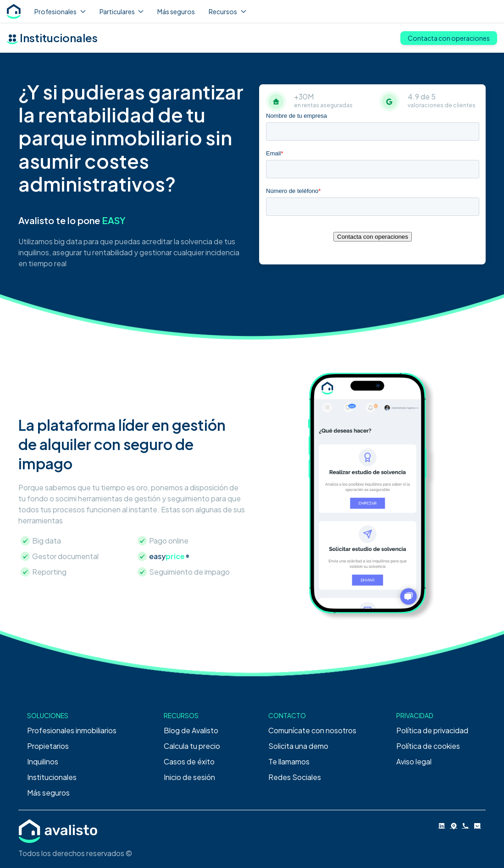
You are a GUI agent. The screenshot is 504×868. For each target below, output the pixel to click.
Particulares (122, 11)
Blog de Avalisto (191, 730)
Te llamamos (289, 761)
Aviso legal (414, 761)
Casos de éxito (189, 761)
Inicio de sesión (189, 777)
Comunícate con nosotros (312, 730)
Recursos (227, 11)
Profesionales (60, 11)
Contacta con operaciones (449, 38)
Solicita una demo (298, 746)
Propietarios (48, 746)
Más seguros (176, 11)
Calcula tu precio (192, 746)
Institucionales (52, 777)
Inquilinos (43, 761)
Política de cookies (428, 746)
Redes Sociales (295, 777)
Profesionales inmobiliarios (72, 730)
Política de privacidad (432, 730)
